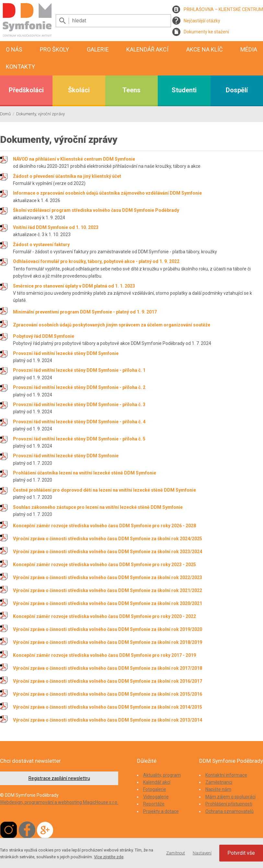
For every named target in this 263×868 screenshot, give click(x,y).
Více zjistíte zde (109, 857)
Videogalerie (156, 797)
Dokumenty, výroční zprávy (40, 114)
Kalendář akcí (147, 49)
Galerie (98, 49)
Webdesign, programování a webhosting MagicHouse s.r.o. (59, 802)
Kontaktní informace (226, 775)
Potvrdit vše (241, 853)
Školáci (79, 90)
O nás (14, 49)
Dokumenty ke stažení (206, 32)
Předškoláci (26, 90)
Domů (5, 114)
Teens (131, 90)
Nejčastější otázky (202, 21)
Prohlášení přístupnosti (229, 804)
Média (249, 49)
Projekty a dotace (161, 811)
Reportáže (154, 804)
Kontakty (20, 67)
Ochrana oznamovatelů (229, 811)
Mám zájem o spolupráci (230, 797)
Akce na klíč (205, 49)
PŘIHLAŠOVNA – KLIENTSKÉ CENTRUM (223, 9)
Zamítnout (176, 853)
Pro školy (54, 49)
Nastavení (202, 853)
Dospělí (237, 90)
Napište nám (218, 789)
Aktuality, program (162, 775)
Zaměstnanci (219, 782)
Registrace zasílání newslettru (59, 778)
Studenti (184, 90)
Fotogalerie (155, 789)
